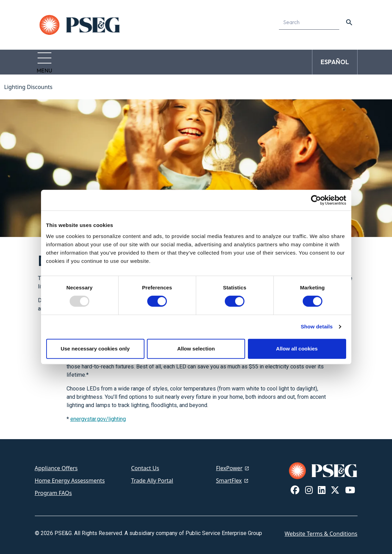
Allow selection (196, 349)
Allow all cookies (297, 349)
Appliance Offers (56, 464)
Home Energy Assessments (70, 476)
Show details (317, 327)
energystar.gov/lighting (98, 415)
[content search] (349, 22)
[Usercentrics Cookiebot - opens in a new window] (316, 200)
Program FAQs (53, 489)
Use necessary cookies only (95, 349)
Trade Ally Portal (152, 476)
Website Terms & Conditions (321, 530)
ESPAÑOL (335, 60)
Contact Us (145, 464)
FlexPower (229, 464)
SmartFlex (229, 476)
